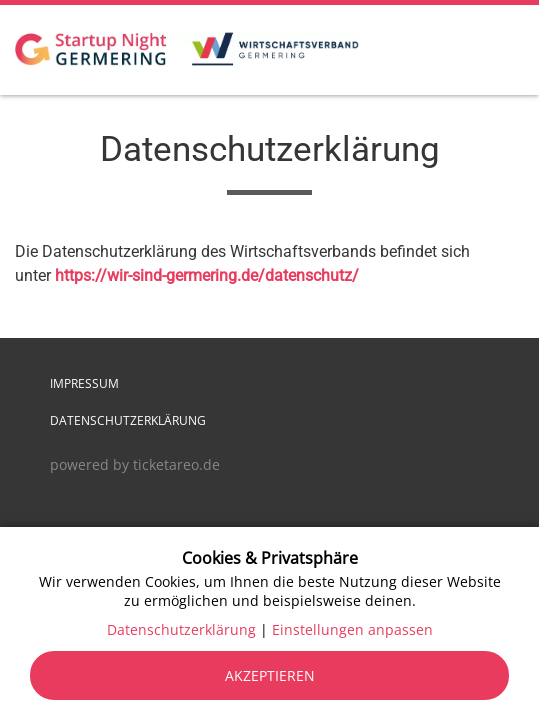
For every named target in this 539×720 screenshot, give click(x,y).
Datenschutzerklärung (128, 420)
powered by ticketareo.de (135, 464)
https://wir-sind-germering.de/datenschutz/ (207, 275)
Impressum (84, 383)
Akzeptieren (270, 675)
